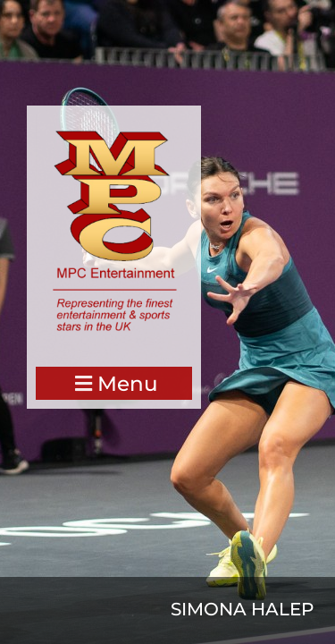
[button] (114, 383)
